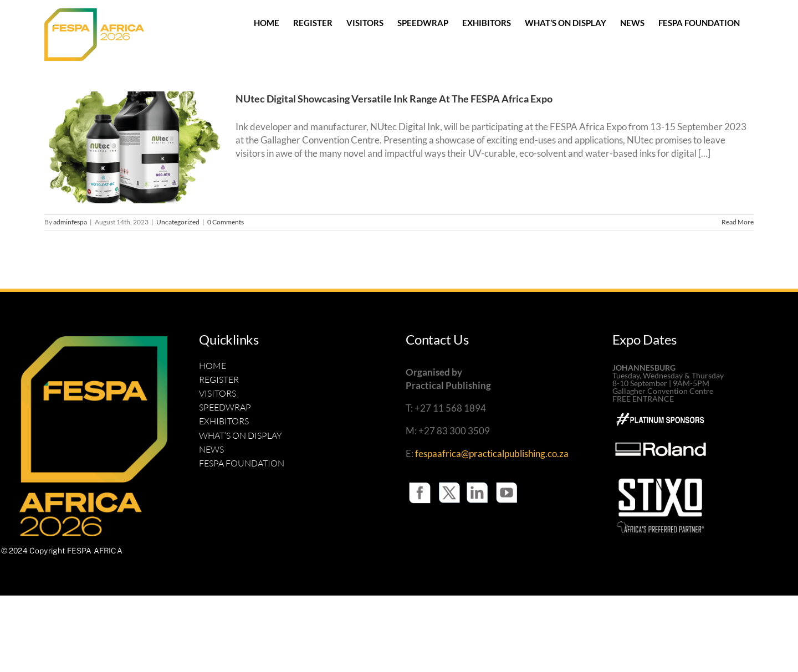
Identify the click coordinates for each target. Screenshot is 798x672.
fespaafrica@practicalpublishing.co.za (492, 453)
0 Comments (226, 222)
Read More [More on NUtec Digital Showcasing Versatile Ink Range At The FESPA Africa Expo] (738, 222)
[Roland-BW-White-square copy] (661, 427)
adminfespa (70, 222)
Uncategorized (178, 222)
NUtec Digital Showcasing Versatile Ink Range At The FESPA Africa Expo (394, 99)
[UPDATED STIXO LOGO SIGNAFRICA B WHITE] (661, 476)
